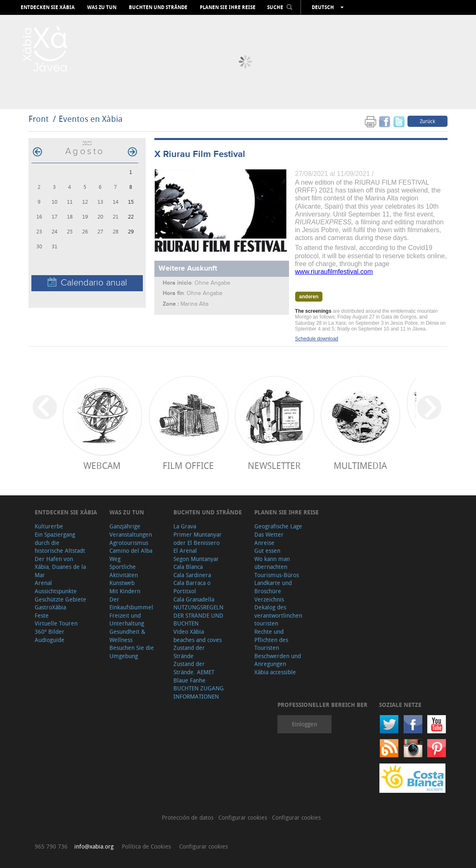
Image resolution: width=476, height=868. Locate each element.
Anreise (264, 543)
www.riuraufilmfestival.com (334, 272)
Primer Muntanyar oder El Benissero (198, 539)
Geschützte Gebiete (60, 599)
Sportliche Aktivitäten (124, 571)
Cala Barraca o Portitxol (192, 587)
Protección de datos (188, 817)
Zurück (427, 121)
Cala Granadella (194, 599)
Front (39, 119)
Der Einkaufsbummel (131, 603)
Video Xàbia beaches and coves (198, 636)
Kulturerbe (49, 526)
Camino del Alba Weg (131, 555)
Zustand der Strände (189, 652)
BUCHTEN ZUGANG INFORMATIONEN (199, 692)
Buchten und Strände (158, 7)
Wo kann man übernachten (272, 563)
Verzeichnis (269, 599)
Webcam (102, 465)
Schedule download (317, 339)
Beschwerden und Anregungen (278, 660)
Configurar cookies (244, 817)
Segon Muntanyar (196, 559)
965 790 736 (51, 846)
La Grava (185, 526)
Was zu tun (102, 7)
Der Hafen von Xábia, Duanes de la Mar (60, 567)
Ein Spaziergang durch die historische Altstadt (60, 542)
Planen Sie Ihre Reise (228, 7)
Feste (42, 615)
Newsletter (274, 465)
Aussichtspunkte (56, 591)
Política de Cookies (146, 846)
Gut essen (267, 551)
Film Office (188, 465)
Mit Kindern (125, 591)
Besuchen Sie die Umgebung (132, 652)
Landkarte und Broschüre (273, 587)
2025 (87, 143)
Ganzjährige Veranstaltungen (131, 530)
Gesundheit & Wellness (127, 636)
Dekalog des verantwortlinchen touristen (278, 615)
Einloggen (304, 724)
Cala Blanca (188, 567)
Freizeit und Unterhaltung (127, 619)
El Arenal (185, 551)
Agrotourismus (129, 543)
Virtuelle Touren (56, 623)
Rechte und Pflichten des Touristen (271, 640)
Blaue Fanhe (189, 680)
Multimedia (360, 465)
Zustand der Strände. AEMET (194, 668)
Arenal (43, 583)
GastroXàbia (50, 607)
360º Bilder (50, 631)
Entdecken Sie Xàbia (48, 7)
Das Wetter (269, 534)
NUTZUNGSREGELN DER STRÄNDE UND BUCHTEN (198, 615)
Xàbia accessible (275, 672)
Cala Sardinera (192, 575)
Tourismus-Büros (277, 575)
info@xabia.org (94, 846)
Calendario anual (87, 282)
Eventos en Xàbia (91, 119)
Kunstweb (122, 583)
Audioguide (50, 640)
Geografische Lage (278, 526)
